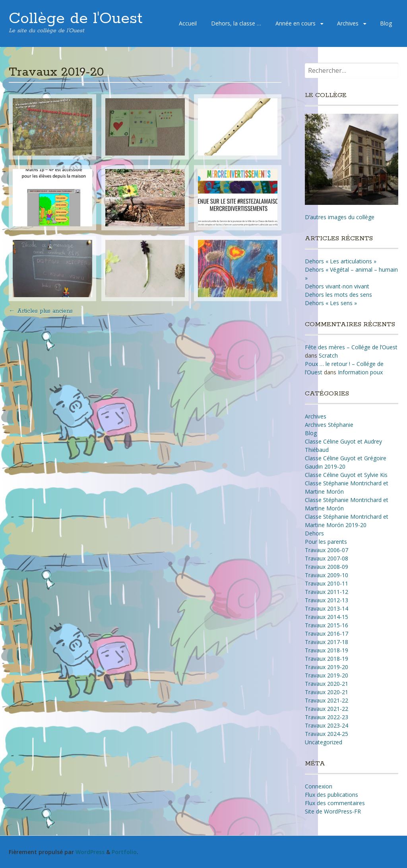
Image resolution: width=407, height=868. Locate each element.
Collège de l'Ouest (76, 19)
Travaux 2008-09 (327, 567)
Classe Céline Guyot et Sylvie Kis (346, 475)
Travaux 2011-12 (327, 592)
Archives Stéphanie (329, 425)
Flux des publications (331, 795)
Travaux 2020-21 (327, 684)
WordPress (90, 852)
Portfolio (124, 852)
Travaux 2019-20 (327, 667)
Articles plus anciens (41, 311)
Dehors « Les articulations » (341, 261)
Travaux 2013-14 (327, 608)
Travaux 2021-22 (327, 700)
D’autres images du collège (340, 217)
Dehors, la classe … (236, 23)
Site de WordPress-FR (333, 811)
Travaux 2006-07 (327, 550)
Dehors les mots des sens (338, 295)
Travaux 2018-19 (327, 650)
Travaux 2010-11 (327, 583)
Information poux (360, 372)
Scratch (328, 355)
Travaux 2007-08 (327, 558)
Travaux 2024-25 (327, 734)
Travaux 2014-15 (327, 617)
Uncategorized (324, 742)
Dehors (314, 533)
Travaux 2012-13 (327, 600)
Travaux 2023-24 (327, 725)
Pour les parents (326, 542)
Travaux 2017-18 (327, 642)
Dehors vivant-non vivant (337, 286)
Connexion (319, 786)
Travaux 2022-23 (327, 717)
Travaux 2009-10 (327, 575)
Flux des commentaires (335, 803)
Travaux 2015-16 (327, 625)
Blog (386, 23)
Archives (348, 23)
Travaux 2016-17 (327, 633)
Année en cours (296, 23)
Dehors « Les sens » (331, 303)
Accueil (188, 23)
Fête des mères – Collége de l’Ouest (351, 347)
